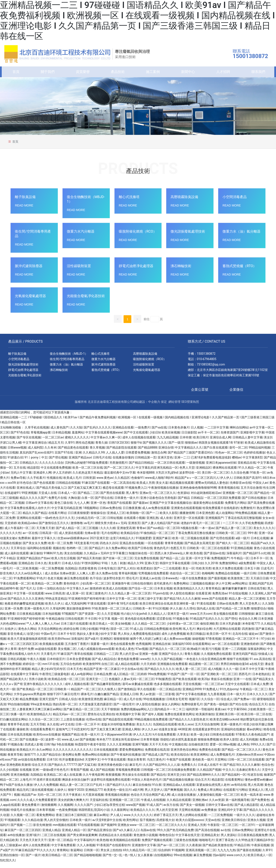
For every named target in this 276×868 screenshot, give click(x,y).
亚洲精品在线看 (123, 432)
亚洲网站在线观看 (29, 523)
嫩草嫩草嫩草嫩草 (234, 594)
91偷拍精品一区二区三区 (157, 538)
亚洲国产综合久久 (171, 659)
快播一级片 (18, 719)
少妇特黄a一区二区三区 (183, 629)
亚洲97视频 (140, 750)
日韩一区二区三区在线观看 (246, 765)
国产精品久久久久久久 (160, 674)
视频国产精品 (71, 739)
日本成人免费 (260, 689)
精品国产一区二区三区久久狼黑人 (94, 694)
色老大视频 (55, 583)
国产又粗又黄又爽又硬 (106, 734)
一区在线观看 (154, 548)
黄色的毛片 (161, 553)
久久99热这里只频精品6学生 (254, 845)
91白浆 (157, 790)
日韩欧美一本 (142, 614)
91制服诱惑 (163, 684)
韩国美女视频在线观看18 (215, 447)
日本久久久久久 (257, 699)
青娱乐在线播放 (221, 684)
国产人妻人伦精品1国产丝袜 (161, 528)
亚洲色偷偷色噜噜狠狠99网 (198, 493)
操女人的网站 (171, 709)
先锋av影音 (92, 538)
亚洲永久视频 (256, 825)
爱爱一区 (216, 750)
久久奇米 (50, 453)
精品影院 (33, 473)
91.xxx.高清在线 (260, 664)
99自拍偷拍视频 (18, 709)
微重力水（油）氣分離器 (241, 237)
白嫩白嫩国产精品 (107, 699)
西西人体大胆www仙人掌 (172, 558)
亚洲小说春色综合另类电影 (158, 503)
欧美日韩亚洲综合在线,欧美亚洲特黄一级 (167, 609)
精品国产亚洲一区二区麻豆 (102, 674)
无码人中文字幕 (21, 478)
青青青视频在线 (229, 493)
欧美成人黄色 (125, 654)
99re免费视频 (157, 679)
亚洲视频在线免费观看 (172, 669)
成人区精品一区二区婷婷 (130, 679)
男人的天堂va (129, 659)
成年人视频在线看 (77, 689)
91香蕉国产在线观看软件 (113, 850)
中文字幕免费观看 (63, 850)
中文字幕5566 (237, 714)
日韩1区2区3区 (119, 447)
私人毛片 (189, 634)
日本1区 (52, 765)
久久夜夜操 (194, 850)
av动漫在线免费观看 (32, 765)
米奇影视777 (251, 629)
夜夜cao (220, 714)
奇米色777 (103, 745)
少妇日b (155, 438)
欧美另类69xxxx (59, 644)
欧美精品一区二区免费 (47, 589)
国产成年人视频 (152, 719)
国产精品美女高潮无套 (199, 548)
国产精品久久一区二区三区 (168, 654)
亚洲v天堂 (151, 568)
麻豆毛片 (135, 770)
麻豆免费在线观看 (76, 583)
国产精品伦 (158, 780)
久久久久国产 (83, 810)
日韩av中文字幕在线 (39, 508)
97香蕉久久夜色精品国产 (252, 739)
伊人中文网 (223, 589)
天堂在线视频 (192, 689)
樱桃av (237, 463)
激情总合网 (159, 458)
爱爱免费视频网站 (131, 755)
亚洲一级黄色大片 (36, 614)
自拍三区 (107, 669)
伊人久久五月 (142, 739)
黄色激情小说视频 (146, 840)
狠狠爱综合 (259, 614)
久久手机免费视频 (251, 528)
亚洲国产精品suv (80, 463)
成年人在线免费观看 (36, 850)
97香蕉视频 (213, 644)
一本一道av (207, 533)
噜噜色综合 (167, 840)
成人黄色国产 (60, 432)
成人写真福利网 (75, 609)
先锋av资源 (67, 578)
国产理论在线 (104, 503)
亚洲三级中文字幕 (150, 604)
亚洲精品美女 (210, 840)
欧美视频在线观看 (52, 649)
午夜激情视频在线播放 (163, 493)
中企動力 (154, 407)
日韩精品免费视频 (156, 634)
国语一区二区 (119, 634)
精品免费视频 (29, 704)
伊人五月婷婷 (62, 478)
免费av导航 (18, 483)
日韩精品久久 (29, 468)
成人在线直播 (72, 780)
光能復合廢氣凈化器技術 (86, 301)
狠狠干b (136, 447)
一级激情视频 (195, 468)
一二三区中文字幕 (216, 432)
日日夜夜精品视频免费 (252, 840)
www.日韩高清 (55, 599)
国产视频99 (108, 830)
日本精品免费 (103, 679)
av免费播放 (209, 815)
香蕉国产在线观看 (119, 508)
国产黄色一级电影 (216, 709)
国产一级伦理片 (124, 709)
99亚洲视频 (29, 498)
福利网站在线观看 (39, 553)
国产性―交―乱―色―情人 (119, 860)
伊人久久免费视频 (46, 790)
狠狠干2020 (76, 795)
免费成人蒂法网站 (210, 795)
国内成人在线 (206, 614)
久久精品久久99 (94, 458)
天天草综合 (18, 553)
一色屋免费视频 (66, 815)
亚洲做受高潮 (126, 533)
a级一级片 (243, 543)
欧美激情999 (91, 669)
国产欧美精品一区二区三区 (35, 694)
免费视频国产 (220, 563)
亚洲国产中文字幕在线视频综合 (171, 508)
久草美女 (183, 739)
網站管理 (174, 407)
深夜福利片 (234, 558)
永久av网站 (44, 755)
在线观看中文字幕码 (24, 679)
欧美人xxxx (186, 729)
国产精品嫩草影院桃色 (106, 689)
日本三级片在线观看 (74, 629)
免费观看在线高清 (157, 755)
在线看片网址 (57, 518)
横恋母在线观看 (113, 493)
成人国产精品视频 (102, 775)
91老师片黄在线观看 (47, 785)
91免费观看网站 (24, 583)
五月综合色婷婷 (71, 669)
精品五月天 (56, 447)
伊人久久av (149, 734)
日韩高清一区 (48, 538)
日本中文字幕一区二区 (121, 604)
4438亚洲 (184, 734)
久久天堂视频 (110, 619)
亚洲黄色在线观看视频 (186, 513)
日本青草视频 (149, 745)
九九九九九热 (226, 855)
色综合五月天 (258, 709)
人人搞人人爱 (115, 458)
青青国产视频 (79, 775)
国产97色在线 (20, 438)
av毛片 (89, 528)
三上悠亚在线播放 (72, 724)
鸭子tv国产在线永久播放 (16, 790)
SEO (184, 407)
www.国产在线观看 (215, 604)
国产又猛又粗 (87, 770)
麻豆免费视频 (202, 860)
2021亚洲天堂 (99, 543)
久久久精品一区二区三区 (149, 629)
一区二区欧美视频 (26, 573)
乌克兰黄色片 (156, 765)
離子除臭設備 (25, 202)
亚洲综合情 (166, 453)
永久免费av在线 (107, 578)
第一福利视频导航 (238, 805)
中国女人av (260, 488)
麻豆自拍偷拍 (142, 790)
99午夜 (252, 538)
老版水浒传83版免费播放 (118, 729)
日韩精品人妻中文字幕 (248, 443)
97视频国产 (70, 619)
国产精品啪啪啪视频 (88, 860)
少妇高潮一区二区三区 (95, 589)
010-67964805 (207, 364)
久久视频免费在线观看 (216, 659)
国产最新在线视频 (249, 855)
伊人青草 (11, 654)
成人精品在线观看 (127, 669)
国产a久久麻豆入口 (126, 835)
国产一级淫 (176, 447)
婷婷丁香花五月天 (166, 820)
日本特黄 (186, 443)
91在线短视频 (238, 599)
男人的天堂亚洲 (167, 815)
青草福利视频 (128, 578)
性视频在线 (54, 483)
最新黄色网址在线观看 (208, 508)
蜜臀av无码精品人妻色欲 (212, 488)
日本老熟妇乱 (261, 679)
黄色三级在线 (63, 508)
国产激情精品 (127, 694)
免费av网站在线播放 (96, 760)
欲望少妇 (33, 639)
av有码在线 (239, 790)
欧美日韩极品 (196, 639)
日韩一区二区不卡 (88, 729)
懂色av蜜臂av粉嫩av (258, 785)
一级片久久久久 (244, 820)
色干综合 (96, 583)
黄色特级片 (71, 589)
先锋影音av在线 (240, 488)
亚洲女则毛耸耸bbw (125, 745)
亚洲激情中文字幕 (144, 850)
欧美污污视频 (211, 654)
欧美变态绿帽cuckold (224, 724)
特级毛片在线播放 (23, 815)
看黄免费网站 (45, 820)
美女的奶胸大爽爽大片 (73, 805)
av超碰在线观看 (45, 654)
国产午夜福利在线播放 (126, 760)
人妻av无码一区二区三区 (137, 684)
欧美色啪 (103, 845)
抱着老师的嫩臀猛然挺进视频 (24, 609)
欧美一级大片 (90, 739)
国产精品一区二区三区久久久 (241, 755)
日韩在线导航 (257, 594)
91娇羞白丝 (15, 463)
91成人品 (136, 634)
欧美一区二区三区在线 (88, 473)
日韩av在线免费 (227, 609)
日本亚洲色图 (205, 518)
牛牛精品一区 (240, 563)
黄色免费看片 (31, 810)
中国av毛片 (48, 639)
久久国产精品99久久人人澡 (161, 770)
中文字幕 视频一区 (111, 624)
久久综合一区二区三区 (44, 724)
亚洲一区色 (98, 508)
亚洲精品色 (26, 568)
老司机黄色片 (163, 589)
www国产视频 (135, 810)
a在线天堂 (256, 669)
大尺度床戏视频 (93, 800)
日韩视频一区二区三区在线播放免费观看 (168, 775)
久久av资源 (216, 805)
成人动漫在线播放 (183, 800)
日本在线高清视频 (20, 739)
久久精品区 (122, 483)
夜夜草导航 (15, 760)
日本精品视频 (61, 438)
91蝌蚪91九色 (53, 558)
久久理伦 (189, 614)
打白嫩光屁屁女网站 (14, 724)
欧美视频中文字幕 (128, 719)
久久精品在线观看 (179, 805)
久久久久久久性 (11, 538)
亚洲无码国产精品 (245, 659)
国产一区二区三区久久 (119, 473)
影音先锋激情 (42, 830)
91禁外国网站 (91, 568)
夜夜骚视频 (113, 780)
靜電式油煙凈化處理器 (136, 271)
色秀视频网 (143, 649)
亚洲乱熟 (152, 523)
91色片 (41, 583)
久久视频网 (65, 810)
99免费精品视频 (246, 518)
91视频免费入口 (136, 493)
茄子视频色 (147, 825)
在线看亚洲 (203, 599)
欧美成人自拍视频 (115, 594)
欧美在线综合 (180, 760)
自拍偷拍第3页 (198, 750)
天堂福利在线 (99, 805)
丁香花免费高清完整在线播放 (195, 538)
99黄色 (104, 634)
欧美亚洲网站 (200, 760)
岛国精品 (71, 573)
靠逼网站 (76, 855)
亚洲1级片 (33, 840)
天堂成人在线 (47, 498)
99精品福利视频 (260, 453)
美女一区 (188, 573)
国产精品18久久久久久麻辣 (182, 604)
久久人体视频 (86, 850)
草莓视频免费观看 (128, 775)
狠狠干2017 (55, 699)
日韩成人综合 (68, 704)
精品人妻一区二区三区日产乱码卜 (82, 790)
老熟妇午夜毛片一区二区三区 (201, 528)
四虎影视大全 (165, 825)
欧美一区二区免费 (60, 548)
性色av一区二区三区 (229, 458)
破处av (253, 639)
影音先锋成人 (17, 639)
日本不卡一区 (259, 563)
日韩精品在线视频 (68, 488)
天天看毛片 (48, 659)
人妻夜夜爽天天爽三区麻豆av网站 (39, 714)
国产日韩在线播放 (254, 503)
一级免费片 (143, 432)
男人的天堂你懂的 (56, 825)
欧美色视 (196, 558)
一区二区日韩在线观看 (170, 468)
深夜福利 (77, 644)
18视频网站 (91, 513)
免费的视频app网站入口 (137, 714)
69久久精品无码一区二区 (140, 855)
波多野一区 (53, 745)
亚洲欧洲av (200, 805)
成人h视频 (215, 674)
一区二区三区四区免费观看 (223, 503)
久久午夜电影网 (93, 780)
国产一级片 (33, 860)
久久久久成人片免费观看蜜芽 (37, 805)
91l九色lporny (229, 694)
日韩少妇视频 (89, 634)
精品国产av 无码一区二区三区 (41, 800)
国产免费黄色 (260, 805)
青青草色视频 (174, 548)
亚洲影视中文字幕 (252, 438)
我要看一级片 (100, 649)
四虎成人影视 (34, 750)
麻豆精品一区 (113, 704)
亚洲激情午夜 (121, 589)
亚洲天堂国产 (48, 704)
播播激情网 (187, 518)
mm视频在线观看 (65, 830)
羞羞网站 (78, 438)
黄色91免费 (26, 654)
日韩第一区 (91, 855)
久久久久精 (108, 533)
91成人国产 (154, 810)
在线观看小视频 (134, 523)
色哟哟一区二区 (77, 553)
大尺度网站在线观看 (227, 634)
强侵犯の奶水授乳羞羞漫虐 (178, 745)
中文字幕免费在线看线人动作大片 (27, 513)
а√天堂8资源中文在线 (107, 825)
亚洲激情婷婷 (250, 649)
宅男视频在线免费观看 (153, 578)
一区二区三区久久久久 (171, 830)
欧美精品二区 (53, 780)
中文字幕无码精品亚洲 (66, 513)
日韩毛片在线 (102, 463)
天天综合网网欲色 (50, 634)
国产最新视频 (217, 583)
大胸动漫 (74, 503)
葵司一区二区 (238, 453)
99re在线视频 (183, 860)
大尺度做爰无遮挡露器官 (95, 709)
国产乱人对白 (127, 573)
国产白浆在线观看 (216, 453)
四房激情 (248, 634)
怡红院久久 (8, 865)
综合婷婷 (164, 855)
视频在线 (59, 553)
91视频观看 (12, 825)
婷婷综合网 (71, 634)
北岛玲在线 (240, 639)
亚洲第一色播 (148, 659)
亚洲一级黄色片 (231, 729)
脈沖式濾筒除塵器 (29, 271)
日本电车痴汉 (107, 573)
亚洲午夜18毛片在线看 (123, 609)
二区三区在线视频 (53, 840)
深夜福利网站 (257, 654)
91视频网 (178, 855)
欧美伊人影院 (229, 745)
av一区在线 (30, 538)
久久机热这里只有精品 (88, 478)
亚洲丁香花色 (225, 845)
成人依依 (166, 523)
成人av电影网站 (82, 679)
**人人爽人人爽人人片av (43, 629)
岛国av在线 (148, 835)
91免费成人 (211, 694)
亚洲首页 (134, 528)
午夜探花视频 (260, 850)
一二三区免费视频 (220, 820)
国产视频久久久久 (155, 447)
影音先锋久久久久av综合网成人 (22, 578)
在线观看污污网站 (235, 795)
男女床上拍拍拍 (111, 855)
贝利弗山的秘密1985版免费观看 (86, 468)
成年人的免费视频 (174, 639)
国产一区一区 (190, 679)
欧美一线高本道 (251, 800)
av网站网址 (240, 589)
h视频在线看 (189, 533)
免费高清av (220, 599)
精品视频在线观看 (182, 488)
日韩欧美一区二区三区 (231, 538)
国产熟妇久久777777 (62, 770)
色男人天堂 (187, 473)
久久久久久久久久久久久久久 (72, 755)
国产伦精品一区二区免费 (233, 614)
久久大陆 (76, 432)
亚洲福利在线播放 (233, 734)
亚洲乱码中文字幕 (230, 815)
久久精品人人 (157, 619)
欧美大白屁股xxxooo (190, 825)
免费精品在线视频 (227, 578)
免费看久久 (189, 770)
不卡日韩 (91, 624)
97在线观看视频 (88, 830)
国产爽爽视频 (173, 795)
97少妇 (266, 644)
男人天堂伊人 (154, 795)
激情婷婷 (96, 594)
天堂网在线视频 (189, 815)
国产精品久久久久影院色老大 (189, 724)
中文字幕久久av (77, 594)
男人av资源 (147, 699)
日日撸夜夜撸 (132, 513)
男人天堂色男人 (250, 609)
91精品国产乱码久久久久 (207, 624)
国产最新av (140, 508)
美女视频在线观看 (225, 619)
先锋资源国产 (230, 438)
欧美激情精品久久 (39, 719)
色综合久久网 (248, 624)
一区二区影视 (165, 699)
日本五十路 (252, 573)
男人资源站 (228, 840)
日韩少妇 (197, 568)
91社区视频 (160, 614)
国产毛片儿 (28, 594)
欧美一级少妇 (200, 739)
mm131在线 (50, 669)
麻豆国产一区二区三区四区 (23, 835)
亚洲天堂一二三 (97, 684)
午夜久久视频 (36, 664)
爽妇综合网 (204, 634)
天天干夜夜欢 (72, 800)
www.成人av (70, 745)
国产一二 (152, 518)
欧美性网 (176, 634)
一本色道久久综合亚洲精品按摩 (204, 664)
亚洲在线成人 (26, 493)
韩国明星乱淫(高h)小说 (94, 815)
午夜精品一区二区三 (253, 694)
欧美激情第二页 (238, 583)
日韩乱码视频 (17, 664)
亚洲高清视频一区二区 (201, 855)
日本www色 (170, 583)
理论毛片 (132, 583)
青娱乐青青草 (136, 765)
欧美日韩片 (201, 443)
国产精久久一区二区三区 (233, 548)
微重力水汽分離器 (81, 237)
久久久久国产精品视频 (167, 664)
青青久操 (101, 447)
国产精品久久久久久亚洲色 (26, 604)
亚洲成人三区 (116, 518)
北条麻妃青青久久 (248, 775)
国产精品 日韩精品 (190, 503)
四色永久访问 (109, 548)
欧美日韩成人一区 (102, 629)
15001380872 (206, 359)
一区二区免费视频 (51, 573)
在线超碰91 (12, 498)
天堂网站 (221, 765)
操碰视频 (198, 644)
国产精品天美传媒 (89, 563)
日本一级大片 (236, 699)
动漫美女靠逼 (168, 734)
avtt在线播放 (16, 840)
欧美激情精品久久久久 (189, 594)
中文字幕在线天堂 (188, 840)
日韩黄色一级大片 (127, 503)
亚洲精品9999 (192, 694)
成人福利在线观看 (17, 558)
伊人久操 (176, 614)
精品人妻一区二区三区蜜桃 (247, 604)
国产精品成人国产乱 (156, 760)
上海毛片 (26, 785)
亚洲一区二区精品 (60, 845)
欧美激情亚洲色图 (91, 704)
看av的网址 (254, 734)
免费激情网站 (228, 568)
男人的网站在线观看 (193, 820)
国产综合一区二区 (141, 594)
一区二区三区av (53, 443)
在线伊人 (11, 634)
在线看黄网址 (234, 785)
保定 (164, 407)
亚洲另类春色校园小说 (113, 770)
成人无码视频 (249, 745)
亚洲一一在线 (242, 684)
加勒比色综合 (56, 594)
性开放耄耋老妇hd (71, 765)
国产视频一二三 (21, 830)
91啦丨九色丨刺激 (114, 568)
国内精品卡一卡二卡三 (169, 714)
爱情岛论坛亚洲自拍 (101, 719)
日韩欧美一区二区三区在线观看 (208, 553)
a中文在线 (67, 729)
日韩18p (50, 750)
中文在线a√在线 (132, 674)
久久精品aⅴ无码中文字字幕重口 (106, 558)
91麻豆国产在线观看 (96, 488)
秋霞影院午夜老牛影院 (90, 750)
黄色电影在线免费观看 (140, 624)
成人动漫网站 (225, 518)
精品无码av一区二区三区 (69, 719)
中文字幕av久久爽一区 (106, 443)
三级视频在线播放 (202, 589)
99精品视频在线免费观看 (151, 724)
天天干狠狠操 (110, 714)
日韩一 (41, 594)
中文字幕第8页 (252, 463)
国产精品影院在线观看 (121, 453)
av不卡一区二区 (208, 438)
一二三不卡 (230, 528)
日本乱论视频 (260, 543)
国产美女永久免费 (35, 548)
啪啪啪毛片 (207, 845)
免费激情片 (248, 513)
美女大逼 (162, 488)
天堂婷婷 (11, 528)
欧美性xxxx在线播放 (47, 739)
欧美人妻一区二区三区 (191, 674)
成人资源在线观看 (71, 538)
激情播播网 (49, 810)
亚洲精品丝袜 (162, 649)
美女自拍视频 (73, 558)
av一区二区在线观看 (226, 649)
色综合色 (267, 770)
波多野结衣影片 (114, 583)
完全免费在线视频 (146, 563)
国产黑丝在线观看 (112, 498)
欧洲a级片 (194, 654)
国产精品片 (96, 553)
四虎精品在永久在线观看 (115, 840)
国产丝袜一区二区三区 (118, 563)
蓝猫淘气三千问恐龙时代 (72, 734)
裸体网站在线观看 (225, 473)
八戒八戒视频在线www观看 (96, 654)
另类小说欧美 (38, 684)
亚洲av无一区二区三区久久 (158, 498)
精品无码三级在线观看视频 (35, 795)
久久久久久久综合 (51, 468)
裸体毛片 (87, 699)
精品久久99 (135, 568)
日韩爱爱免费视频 (138, 458)
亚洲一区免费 (14, 614)
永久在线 (53, 729)
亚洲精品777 (94, 795)
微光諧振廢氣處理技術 (188, 237)
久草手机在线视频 (37, 432)
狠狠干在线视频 (237, 664)
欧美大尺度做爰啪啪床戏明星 (27, 644)
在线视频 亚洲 (29, 775)
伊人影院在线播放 (182, 599)
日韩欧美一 (62, 694)
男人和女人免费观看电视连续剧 (139, 639)
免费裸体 (24, 543)
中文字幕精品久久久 (188, 453)
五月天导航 (38, 729)
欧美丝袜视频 (171, 438)
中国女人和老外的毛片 (147, 785)
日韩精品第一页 (146, 463)
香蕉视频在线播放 (117, 800)
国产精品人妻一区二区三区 (234, 533)
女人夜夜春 (145, 860)
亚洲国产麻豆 (162, 543)
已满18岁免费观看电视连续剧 (211, 463)
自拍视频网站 (163, 860)
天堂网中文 (93, 765)
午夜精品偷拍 (55, 624)
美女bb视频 (123, 629)
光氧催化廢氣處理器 (30, 301)
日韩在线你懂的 (142, 589)
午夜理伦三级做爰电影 (54, 679)
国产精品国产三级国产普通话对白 (191, 458)
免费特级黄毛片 (192, 709)
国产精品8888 (147, 453)
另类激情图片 (118, 468)
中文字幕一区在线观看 (29, 599)
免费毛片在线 (57, 503)
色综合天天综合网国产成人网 (150, 800)
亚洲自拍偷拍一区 (12, 860)
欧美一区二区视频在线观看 (190, 543)
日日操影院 (189, 438)
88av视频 (230, 750)
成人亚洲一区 (75, 599)
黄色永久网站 (27, 634)
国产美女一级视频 (192, 810)
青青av (141, 533)
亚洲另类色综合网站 (184, 755)
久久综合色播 (240, 478)
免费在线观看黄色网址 (180, 719)
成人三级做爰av (11, 850)
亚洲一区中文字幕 (198, 563)
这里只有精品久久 (122, 543)
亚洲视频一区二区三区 (238, 498)
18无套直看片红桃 (86, 548)
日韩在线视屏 (74, 624)
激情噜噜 (77, 528)
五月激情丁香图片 (77, 649)
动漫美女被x (8, 543)
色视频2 (114, 684)
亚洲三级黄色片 (96, 599)
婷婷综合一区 (32, 669)
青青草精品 (213, 594)
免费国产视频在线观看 (157, 845)
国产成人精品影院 (246, 810)
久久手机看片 (36, 483)
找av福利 (219, 860)
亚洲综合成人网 (220, 443)
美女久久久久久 (264, 533)
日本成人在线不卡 (210, 770)
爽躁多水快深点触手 (76, 785)
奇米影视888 (146, 478)
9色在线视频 (65, 750)
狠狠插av (191, 447)
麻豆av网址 (101, 820)
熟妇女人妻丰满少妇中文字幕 (97, 639)
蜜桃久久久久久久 (77, 443)
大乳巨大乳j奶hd (167, 478)
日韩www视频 (17, 453)
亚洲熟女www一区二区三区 (136, 830)
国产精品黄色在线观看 (73, 453)
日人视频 (197, 432)
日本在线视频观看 (106, 755)
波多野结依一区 (190, 478)
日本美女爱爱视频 (78, 664)
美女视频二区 (67, 654)
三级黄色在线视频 (185, 845)
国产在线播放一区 (32, 745)
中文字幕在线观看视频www (104, 438)
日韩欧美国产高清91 (248, 483)
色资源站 (183, 498)
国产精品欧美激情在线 (218, 850)
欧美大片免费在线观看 (228, 573)
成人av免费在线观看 (156, 513)
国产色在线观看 (44, 488)
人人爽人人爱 (85, 578)
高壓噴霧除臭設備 (184, 202)
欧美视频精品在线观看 (125, 845)
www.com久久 (236, 860)
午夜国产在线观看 (179, 765)
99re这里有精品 (41, 709)
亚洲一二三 (182, 463)
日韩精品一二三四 (106, 659)
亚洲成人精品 (51, 835)
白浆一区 (88, 503)
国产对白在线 (238, 709)
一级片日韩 (248, 578)
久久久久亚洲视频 (119, 750)
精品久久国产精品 (35, 518)
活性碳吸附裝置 (79, 271)
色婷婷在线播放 (254, 458)
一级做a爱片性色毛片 (54, 775)
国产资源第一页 (89, 619)
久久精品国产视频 (209, 775)
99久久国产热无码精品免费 (175, 835)
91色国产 (174, 679)
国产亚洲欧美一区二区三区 (219, 679)
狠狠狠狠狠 (121, 644)
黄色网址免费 (71, 760)
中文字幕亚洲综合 (35, 447)
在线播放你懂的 (123, 463)
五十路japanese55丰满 (116, 739)
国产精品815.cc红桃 (257, 558)
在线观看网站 (201, 649)
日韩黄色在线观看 (222, 739)
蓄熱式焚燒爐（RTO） (240, 271)
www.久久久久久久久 (138, 820)
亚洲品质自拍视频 (132, 548)
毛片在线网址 (110, 538)
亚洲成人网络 (131, 734)
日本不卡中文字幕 (252, 674)
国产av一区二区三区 (171, 850)
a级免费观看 (247, 568)
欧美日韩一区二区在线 (256, 719)
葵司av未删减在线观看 (137, 689)
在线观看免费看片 (42, 734)
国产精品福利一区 (234, 780)
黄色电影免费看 (128, 664)
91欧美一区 (258, 478)
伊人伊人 (226, 483)
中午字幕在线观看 (114, 765)
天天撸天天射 (45, 533)
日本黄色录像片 (179, 432)
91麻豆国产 (65, 659)
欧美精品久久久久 (143, 815)
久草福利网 (57, 614)
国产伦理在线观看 (222, 543)
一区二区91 (247, 830)
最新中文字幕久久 (44, 543)
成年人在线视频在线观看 (139, 443)
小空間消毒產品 (235, 202)
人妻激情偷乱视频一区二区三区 (218, 800)
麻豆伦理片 (72, 699)
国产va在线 (159, 432)
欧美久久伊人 (54, 609)
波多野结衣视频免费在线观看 (110, 785)
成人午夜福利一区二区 (20, 533)
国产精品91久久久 (119, 790)
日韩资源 (89, 483)
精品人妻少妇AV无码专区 (49, 674)
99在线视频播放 (154, 704)
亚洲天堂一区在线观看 (189, 523)
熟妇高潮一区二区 (65, 709)
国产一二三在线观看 (167, 573)
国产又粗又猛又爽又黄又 (85, 493)
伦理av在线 (94, 724)
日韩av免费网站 (242, 835)
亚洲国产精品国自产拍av (33, 563)
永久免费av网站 (116, 553)
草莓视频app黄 (41, 438)
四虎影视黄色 (88, 573)
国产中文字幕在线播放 (191, 699)
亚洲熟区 (106, 644)
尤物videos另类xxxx (249, 760)
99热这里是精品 (56, 604)
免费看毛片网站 (235, 508)
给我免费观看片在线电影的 (221, 513)
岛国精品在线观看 (165, 729)
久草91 (70, 447)
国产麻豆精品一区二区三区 (82, 714)
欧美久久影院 (169, 518)
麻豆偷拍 (36, 558)
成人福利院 (35, 453)
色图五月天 (178, 553)
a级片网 (138, 795)
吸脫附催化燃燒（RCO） (138, 237)
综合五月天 (39, 770)
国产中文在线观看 (136, 438)
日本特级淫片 (56, 664)
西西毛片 (245, 679)
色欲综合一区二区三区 (185, 578)
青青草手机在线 (18, 729)
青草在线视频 (83, 659)
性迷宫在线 (255, 780)
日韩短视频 (115, 523)
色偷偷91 (137, 483)
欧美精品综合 (130, 538)
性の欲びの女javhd (134, 619)
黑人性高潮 (255, 790)
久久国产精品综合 (49, 760)
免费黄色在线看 (210, 755)
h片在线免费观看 (164, 739)
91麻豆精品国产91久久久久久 (35, 855)
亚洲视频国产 (214, 523)
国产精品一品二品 (172, 563)
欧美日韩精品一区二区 (57, 860)
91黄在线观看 (97, 609)
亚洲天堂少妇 (176, 780)
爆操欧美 (23, 734)
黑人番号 (132, 498)
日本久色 (41, 568)
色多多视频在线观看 (168, 689)
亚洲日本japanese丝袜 (221, 468)
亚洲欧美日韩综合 (234, 825)
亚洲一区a (266, 538)
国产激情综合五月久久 (54, 528)
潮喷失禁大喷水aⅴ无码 (111, 528)
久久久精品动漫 (32, 825)
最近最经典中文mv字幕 (120, 478)
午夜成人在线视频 (153, 805)
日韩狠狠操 (246, 619)
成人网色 (243, 750)
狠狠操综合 (98, 518)
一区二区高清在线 (123, 488)
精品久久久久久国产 (33, 503)
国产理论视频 (58, 463)
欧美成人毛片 (72, 483)
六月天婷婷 (148, 669)
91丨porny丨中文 (36, 463)
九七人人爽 (82, 508)
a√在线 (226, 835)
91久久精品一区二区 (252, 473)
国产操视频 (87, 745)
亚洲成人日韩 (129, 699)
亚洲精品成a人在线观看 (179, 790)
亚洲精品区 (204, 473)
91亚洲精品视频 (241, 553)
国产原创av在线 (214, 558)
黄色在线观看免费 (122, 649)
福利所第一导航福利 (200, 714)
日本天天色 (75, 674)
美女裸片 (54, 568)
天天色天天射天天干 (33, 845)
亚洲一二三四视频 (234, 654)
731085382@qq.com (211, 370)
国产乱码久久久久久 (97, 432)
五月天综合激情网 (207, 729)
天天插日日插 (259, 583)
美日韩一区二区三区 (215, 478)
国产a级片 (92, 644)
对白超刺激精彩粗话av (206, 498)
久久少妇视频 (9, 775)
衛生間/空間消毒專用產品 (67, 364)
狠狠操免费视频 (208, 745)
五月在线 (20, 473)
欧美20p (204, 684)
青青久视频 (192, 659)
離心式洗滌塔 (129, 202)
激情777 (30, 760)
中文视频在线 (178, 750)
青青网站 (63, 855)
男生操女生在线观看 (136, 780)
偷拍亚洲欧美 (209, 629)
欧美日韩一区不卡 (219, 639)
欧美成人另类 (146, 488)
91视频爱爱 (143, 543)
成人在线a (52, 578)
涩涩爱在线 (164, 624)
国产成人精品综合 (104, 664)
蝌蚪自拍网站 (239, 432)
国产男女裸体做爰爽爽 (82, 840)
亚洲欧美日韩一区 (228, 719)
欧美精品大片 (26, 755)
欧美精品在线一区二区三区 (66, 684)
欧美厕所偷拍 (205, 719)
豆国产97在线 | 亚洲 (68, 458)
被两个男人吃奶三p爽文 (146, 644)
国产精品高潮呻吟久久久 (204, 780)
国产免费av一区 (245, 704)
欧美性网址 (131, 825)
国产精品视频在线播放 (178, 785)
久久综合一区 (210, 704)
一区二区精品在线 (169, 694)
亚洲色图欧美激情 (18, 770)
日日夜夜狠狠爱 (78, 518)
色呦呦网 (208, 578)
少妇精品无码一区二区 (91, 523)
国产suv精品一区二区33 (163, 533)
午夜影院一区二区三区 (223, 830)
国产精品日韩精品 (141, 468)
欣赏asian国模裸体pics (73, 543)
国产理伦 (231, 624)
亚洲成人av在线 (150, 583)
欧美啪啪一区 (136, 518)
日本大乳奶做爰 (230, 629)
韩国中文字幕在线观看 (175, 568)
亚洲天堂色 (165, 463)
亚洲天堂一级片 (178, 619)
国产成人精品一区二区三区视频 (77, 533)
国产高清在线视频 (207, 835)
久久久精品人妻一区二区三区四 (130, 599)
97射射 (238, 447)
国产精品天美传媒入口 (51, 493)
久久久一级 (231, 674)
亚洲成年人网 (42, 478)
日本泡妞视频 (51, 619)
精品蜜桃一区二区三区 (204, 669)
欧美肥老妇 (145, 573)
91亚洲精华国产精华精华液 (87, 604)
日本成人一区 (67, 498)
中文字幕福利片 (85, 845)
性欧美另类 (204, 573)
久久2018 (211, 568)
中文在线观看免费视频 (56, 473)
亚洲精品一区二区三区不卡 (241, 644)
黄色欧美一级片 (203, 765)
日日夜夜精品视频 (29, 619)
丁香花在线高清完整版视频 (243, 523)
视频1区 (194, 704)
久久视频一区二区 (23, 820)
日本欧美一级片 (80, 825)
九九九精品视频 (168, 443)
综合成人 (227, 704)
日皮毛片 (267, 573)
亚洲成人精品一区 (74, 835)
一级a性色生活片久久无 (58, 523)
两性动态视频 (85, 447)
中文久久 (229, 775)
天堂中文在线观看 (237, 689)
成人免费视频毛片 (222, 760)
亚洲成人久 (256, 795)
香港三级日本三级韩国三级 (74, 820)
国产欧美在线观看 (185, 684)
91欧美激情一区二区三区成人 (112, 614)
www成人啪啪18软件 (159, 483)
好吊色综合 (24, 488)
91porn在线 (161, 599)
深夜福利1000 (181, 649)
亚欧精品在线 (247, 468)
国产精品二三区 (88, 498)
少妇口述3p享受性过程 (109, 810)
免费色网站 (181, 589)
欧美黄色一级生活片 (118, 795)
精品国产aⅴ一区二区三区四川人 (197, 483)
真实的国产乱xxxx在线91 (36, 458)
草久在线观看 (146, 694)
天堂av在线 (213, 825)
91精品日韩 (242, 850)
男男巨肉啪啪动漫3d (234, 669)
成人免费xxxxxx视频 (177, 644)
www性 (145, 664)
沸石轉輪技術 (181, 271)
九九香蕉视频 (216, 699)
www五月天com (201, 619)
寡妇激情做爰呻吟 (78, 614)
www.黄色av (105, 483)
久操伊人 (60, 795)
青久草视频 (97, 453)
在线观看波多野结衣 (206, 734)
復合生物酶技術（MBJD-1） (69, 359)
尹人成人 (116, 820)
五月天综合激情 (251, 493)
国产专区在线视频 (29, 443)
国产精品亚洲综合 (100, 835)
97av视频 (142, 654)
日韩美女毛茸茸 (177, 704)
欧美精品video (28, 528)
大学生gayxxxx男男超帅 (30, 699)
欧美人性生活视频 (63, 563)
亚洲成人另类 (197, 830)
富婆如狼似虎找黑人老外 (213, 790)
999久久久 (258, 750)
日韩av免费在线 (110, 513)
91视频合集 (181, 624)
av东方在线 (171, 810)
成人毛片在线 (133, 704)
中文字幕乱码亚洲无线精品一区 (157, 473)
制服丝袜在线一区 (141, 558)
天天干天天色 (158, 750)
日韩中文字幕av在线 (219, 810)
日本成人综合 (71, 568)
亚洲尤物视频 (20, 780)
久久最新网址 (120, 815)
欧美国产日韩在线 (140, 553)
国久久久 (190, 795)
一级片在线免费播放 (193, 583)
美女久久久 (144, 729)
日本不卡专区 (66, 639)
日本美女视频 (163, 594)
